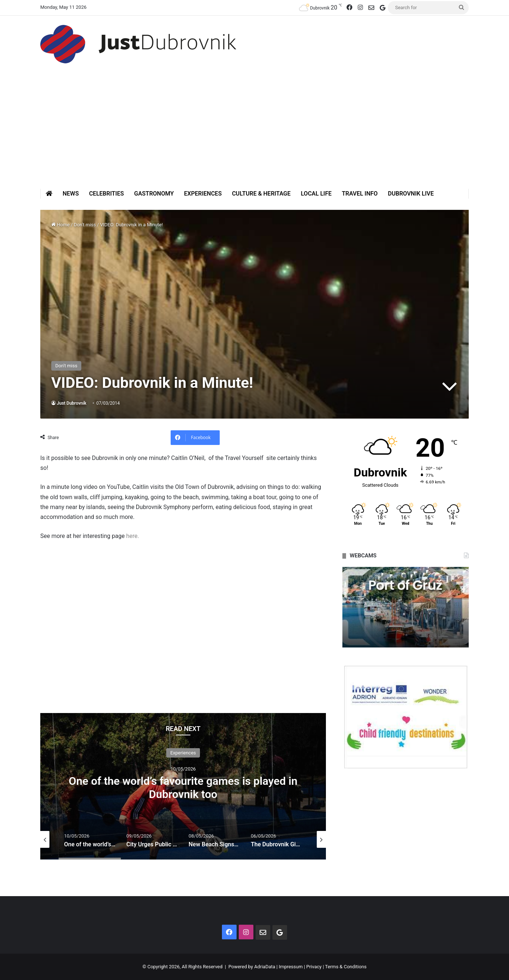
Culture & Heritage (261, 194)
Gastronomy (154, 194)
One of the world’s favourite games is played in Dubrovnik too (183, 787)
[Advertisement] (254, 134)
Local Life (316, 194)
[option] (183, 786)
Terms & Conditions (346, 967)
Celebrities (106, 194)
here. (132, 536)
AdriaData (265, 967)
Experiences (203, 194)
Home (60, 225)
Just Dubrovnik (72, 403)
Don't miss (85, 225)
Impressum (291, 967)
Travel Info (360, 194)
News (71, 194)
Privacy (314, 967)
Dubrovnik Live (411, 194)
